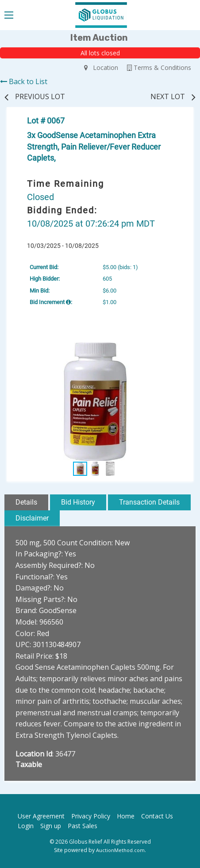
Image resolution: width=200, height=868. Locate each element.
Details (26, 502)
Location (101, 68)
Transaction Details (149, 502)
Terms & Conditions (159, 68)
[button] (176, 351)
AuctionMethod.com (120, 850)
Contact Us (157, 816)
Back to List (24, 81)
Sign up (51, 826)
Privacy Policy (91, 816)
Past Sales (83, 826)
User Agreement (41, 816)
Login (26, 826)
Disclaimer (32, 518)
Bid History (78, 502)
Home (126, 816)
